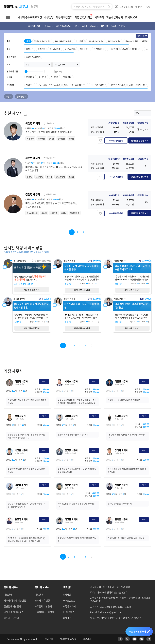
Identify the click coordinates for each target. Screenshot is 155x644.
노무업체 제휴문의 (43, 606)
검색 (109, 6)
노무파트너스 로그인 (44, 612)
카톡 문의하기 (69, 606)
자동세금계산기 (115, 17)
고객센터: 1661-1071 (100, 607)
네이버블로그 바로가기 (135, 639)
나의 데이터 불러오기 (14, 612)
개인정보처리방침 (68, 639)
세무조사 (99, 17)
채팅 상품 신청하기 (82, 290)
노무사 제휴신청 (42, 600)
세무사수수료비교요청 (30, 17)
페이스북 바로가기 (120, 639)
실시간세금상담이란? (43, 261)
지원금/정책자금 (84, 16)
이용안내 (8, 595)
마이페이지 (140, 6)
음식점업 (20, 96)
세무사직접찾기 (64, 17)
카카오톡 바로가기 (142, 639)
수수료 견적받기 (116, 140)
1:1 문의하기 (69, 612)
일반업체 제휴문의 (12, 606)
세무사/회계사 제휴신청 (15, 600)
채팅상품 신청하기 (32, 290)
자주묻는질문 (69, 600)
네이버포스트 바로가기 (127, 639)
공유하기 (149, 639)
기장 (7, 96)
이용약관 (87, 639)
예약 (44, 381)
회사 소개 (67, 618)
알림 (148, 6)
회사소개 (49, 639)
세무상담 (49, 17)
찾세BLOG (131, 17)
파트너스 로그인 (11, 618)
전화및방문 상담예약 (140, 140)
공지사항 (67, 595)
